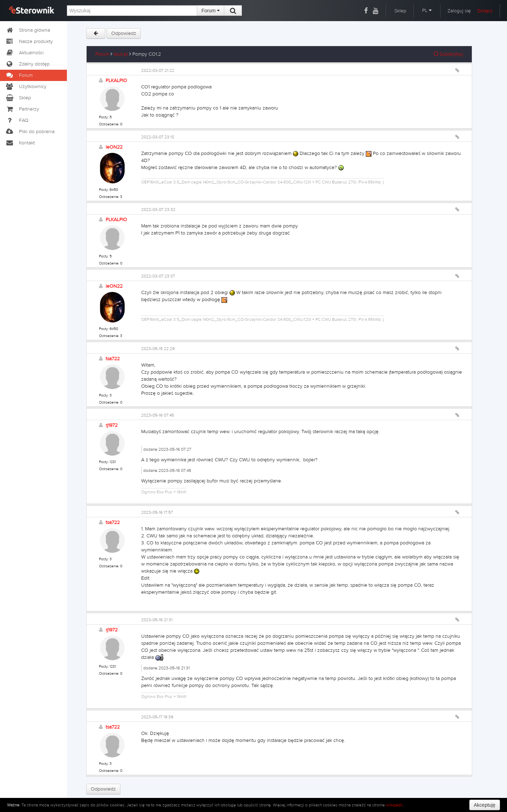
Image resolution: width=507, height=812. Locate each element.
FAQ (17, 120)
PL (427, 11)
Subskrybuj (449, 54)
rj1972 (112, 425)
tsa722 (113, 359)
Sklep (400, 11)
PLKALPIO (116, 81)
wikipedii (394, 805)
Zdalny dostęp (27, 64)
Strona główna (28, 30)
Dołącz (485, 11)
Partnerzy (22, 109)
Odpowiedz (124, 33)
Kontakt (20, 143)
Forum (211, 11)
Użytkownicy (26, 87)
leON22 (114, 147)
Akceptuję (485, 805)
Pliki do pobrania (30, 132)
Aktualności (24, 53)
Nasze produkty (29, 42)
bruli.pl (121, 54)
